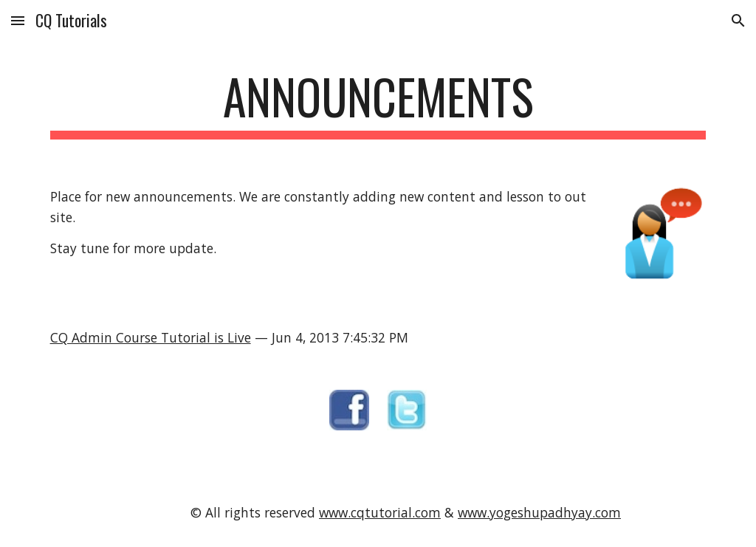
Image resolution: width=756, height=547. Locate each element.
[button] (18, 20)
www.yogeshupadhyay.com (539, 512)
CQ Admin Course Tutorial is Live (151, 337)
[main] (378, 104)
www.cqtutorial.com (380, 512)
